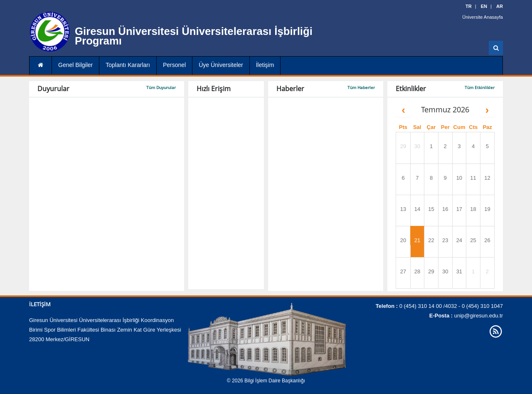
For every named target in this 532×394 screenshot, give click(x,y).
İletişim (265, 65)
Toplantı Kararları (128, 65)
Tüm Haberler (361, 87)
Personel (174, 65)
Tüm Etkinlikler (480, 87)
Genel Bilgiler (75, 65)
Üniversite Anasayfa (483, 17)
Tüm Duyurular (161, 87)
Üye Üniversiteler (221, 65)
